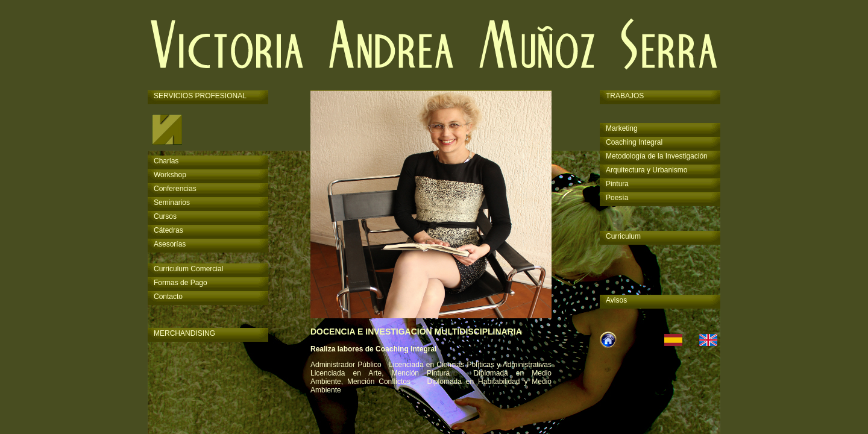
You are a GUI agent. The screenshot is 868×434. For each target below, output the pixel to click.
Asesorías (170, 244)
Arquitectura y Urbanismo (646, 170)
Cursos (165, 216)
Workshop (170, 175)
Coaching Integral (634, 142)
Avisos (616, 300)
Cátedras (168, 230)
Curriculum (623, 236)
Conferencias (175, 189)
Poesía (617, 198)
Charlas (166, 161)
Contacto (168, 297)
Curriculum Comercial (188, 269)
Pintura (617, 184)
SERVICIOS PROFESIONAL (200, 96)
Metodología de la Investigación (657, 156)
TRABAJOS (625, 96)
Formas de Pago (181, 283)
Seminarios (172, 203)
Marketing (622, 128)
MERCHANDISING (184, 333)
